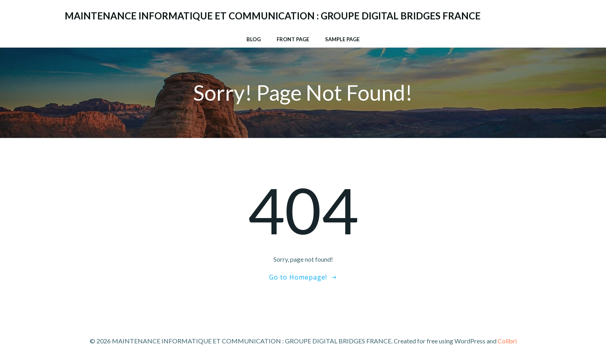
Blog (254, 39)
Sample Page (342, 39)
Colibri (507, 341)
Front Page (293, 39)
